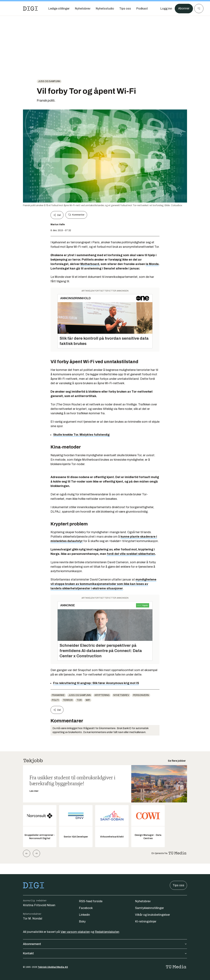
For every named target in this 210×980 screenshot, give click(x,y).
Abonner (184, 9)
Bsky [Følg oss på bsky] (82, 921)
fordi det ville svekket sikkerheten (131, 554)
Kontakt (105, 953)
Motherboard (90, 264)
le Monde (152, 264)
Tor (79, 700)
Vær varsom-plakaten (75, 932)
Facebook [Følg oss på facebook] (86, 908)
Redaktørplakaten (107, 932)
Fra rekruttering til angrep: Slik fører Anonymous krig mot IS (96, 683)
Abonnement (105, 944)
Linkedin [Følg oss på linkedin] (84, 915)
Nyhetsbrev (121, 695)
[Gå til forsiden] (30, 9)
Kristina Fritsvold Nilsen (39, 905)
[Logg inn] (166, 9)
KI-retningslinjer (146, 921)
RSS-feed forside (91, 901)
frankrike (58, 695)
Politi (55, 700)
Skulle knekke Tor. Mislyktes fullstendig (81, 435)
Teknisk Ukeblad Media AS (53, 967)
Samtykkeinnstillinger (149, 908)
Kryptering (102, 695)
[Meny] (199, 9)
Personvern (141, 695)
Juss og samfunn (49, 81)
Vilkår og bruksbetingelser (152, 915)
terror (68, 700)
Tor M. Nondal (33, 919)
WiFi (88, 700)
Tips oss (178, 885)
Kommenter (76, 215)
